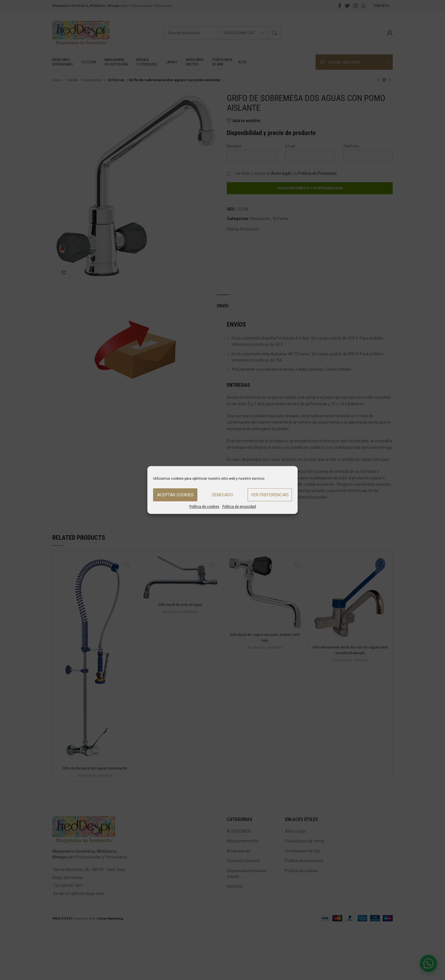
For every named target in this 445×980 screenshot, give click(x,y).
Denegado (222, 495)
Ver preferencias (270, 495)
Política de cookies (204, 507)
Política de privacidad (239, 507)
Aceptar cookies (175, 495)
